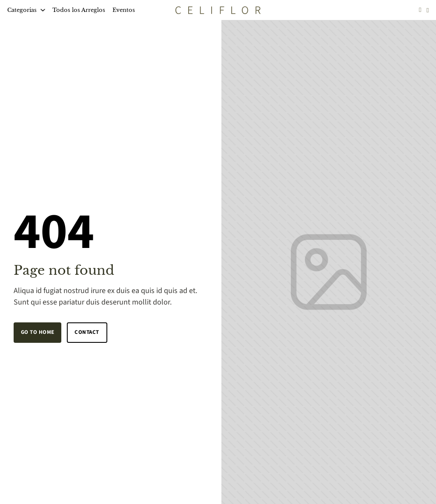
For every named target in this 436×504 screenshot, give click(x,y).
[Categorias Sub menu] (43, 10)
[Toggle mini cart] (428, 10)
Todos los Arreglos (79, 10)
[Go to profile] (420, 10)
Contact (87, 332)
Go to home (38, 332)
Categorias (22, 10)
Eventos (124, 10)
